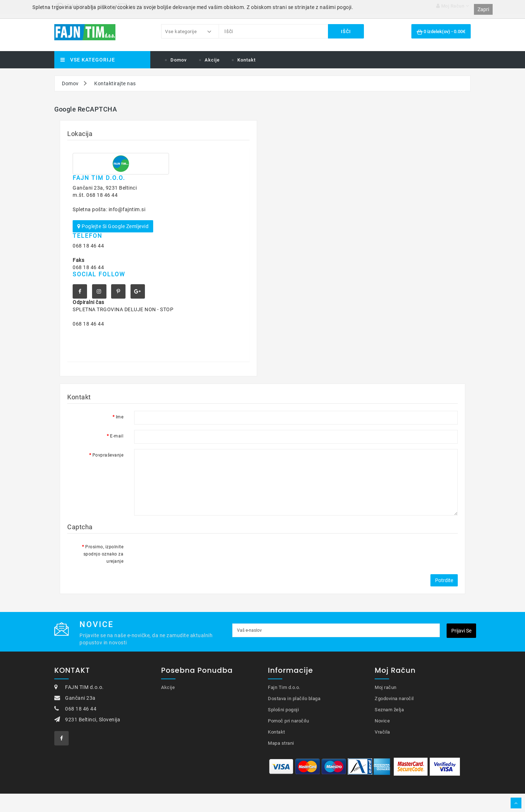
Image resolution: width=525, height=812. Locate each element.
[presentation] (189, 555)
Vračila (382, 732)
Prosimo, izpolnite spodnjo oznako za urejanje (104, 554)
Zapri (483, 9)
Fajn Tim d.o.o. (284, 687)
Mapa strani (281, 743)
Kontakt (246, 60)
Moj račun (386, 687)
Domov (179, 60)
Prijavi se (461, 631)
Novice (382, 721)
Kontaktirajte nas (115, 83)
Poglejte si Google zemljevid (113, 226)
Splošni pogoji (283, 710)
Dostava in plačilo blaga (294, 698)
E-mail (117, 436)
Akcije (212, 60)
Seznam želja (389, 710)
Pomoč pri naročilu (288, 721)
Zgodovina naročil (394, 698)
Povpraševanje (108, 455)
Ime (120, 417)
